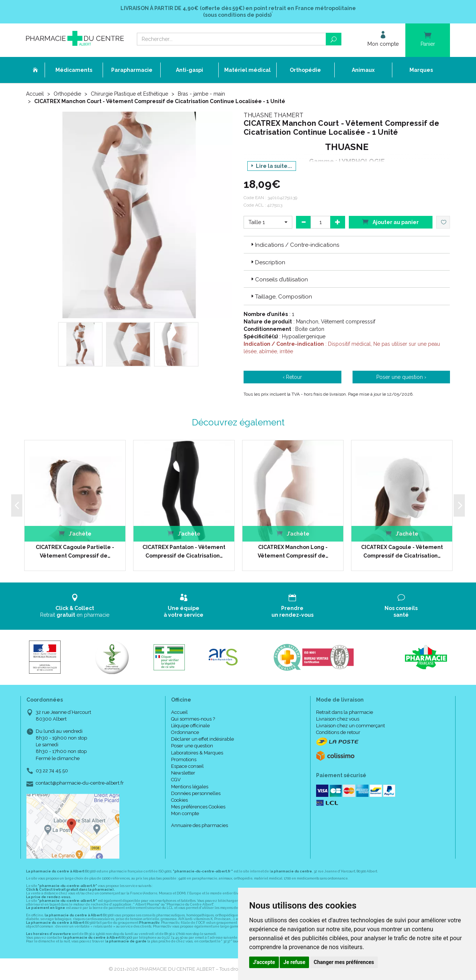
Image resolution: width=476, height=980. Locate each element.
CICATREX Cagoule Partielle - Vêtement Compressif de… (75, 551)
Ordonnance (185, 732)
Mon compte (185, 813)
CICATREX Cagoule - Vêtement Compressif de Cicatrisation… (402, 551)
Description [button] (267, 262)
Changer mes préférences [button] (344, 962)
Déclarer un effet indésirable (202, 739)
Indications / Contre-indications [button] (294, 245)
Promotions (184, 759)
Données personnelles (196, 793)
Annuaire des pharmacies (200, 825)
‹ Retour (292, 377)
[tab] (347, 245)
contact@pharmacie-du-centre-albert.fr (80, 783)
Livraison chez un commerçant (350, 726)
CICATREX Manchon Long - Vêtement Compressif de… (293, 551)
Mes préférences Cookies (198, 807)
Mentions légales (190, 787)
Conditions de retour (338, 732)
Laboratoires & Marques (197, 753)
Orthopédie (67, 94)
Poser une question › (401, 377)
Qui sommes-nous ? (193, 719)
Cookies (179, 800)
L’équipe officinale (190, 726)
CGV (176, 780)
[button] (268, 222)
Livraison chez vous (338, 719)
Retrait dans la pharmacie (345, 712)
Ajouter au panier (390, 222)
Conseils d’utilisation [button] (279, 280)
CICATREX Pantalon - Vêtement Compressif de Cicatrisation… (184, 551)
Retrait (75, 606)
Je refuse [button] (294, 962)
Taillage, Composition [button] (281, 297)
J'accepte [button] (264, 962)
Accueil (35, 94)
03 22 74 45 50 (52, 771)
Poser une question (192, 746)
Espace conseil (187, 766)
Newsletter (183, 773)
